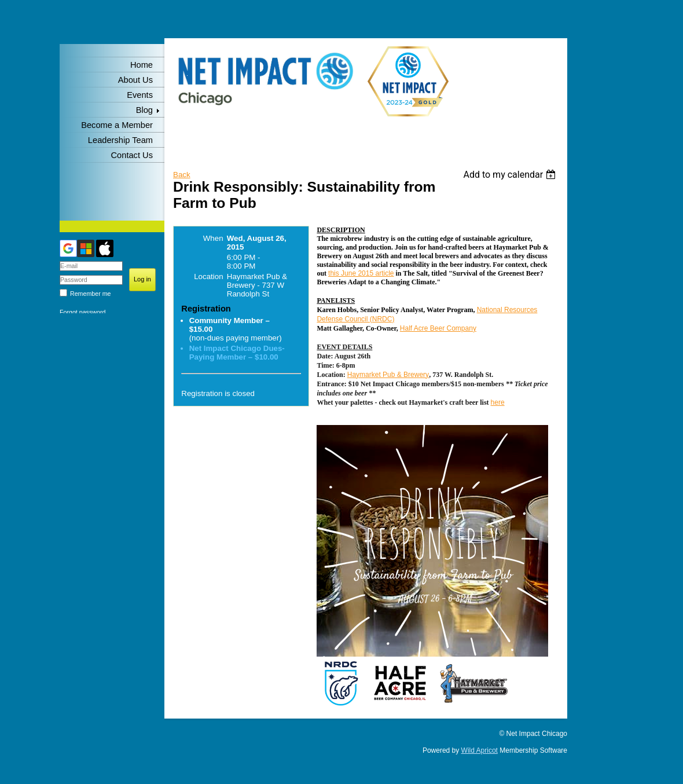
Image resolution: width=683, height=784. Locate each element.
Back (182, 175)
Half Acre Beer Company (438, 328)
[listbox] (511, 175)
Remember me (90, 294)
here (498, 402)
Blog (144, 110)
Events (140, 95)
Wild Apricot (480, 750)
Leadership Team (120, 140)
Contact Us (132, 155)
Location (208, 276)
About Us (135, 80)
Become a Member (117, 125)
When (213, 238)
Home (142, 65)
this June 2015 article (361, 273)
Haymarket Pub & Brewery (388, 375)
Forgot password (82, 312)
